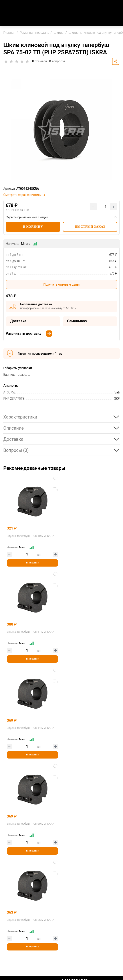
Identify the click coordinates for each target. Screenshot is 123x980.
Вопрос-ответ (13, 906)
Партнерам (12, 916)
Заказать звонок (74, 794)
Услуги (8, 933)
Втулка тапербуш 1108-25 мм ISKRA (31, 728)
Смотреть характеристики (25, 195)
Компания (11, 838)
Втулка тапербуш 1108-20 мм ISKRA (89, 632)
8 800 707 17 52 (75, 789)
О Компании (12, 845)
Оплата (9, 884)
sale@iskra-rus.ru (74, 799)
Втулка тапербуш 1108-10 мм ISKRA (31, 536)
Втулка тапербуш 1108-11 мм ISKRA (89, 536)
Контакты (11, 852)
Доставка (10, 891)
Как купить (12, 876)
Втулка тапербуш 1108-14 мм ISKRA (31, 632)
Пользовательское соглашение (61, 965)
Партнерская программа (22, 923)
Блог (7, 867)
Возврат (9, 898)
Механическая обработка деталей (29, 940)
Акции (8, 859)
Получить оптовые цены (62, 285)
